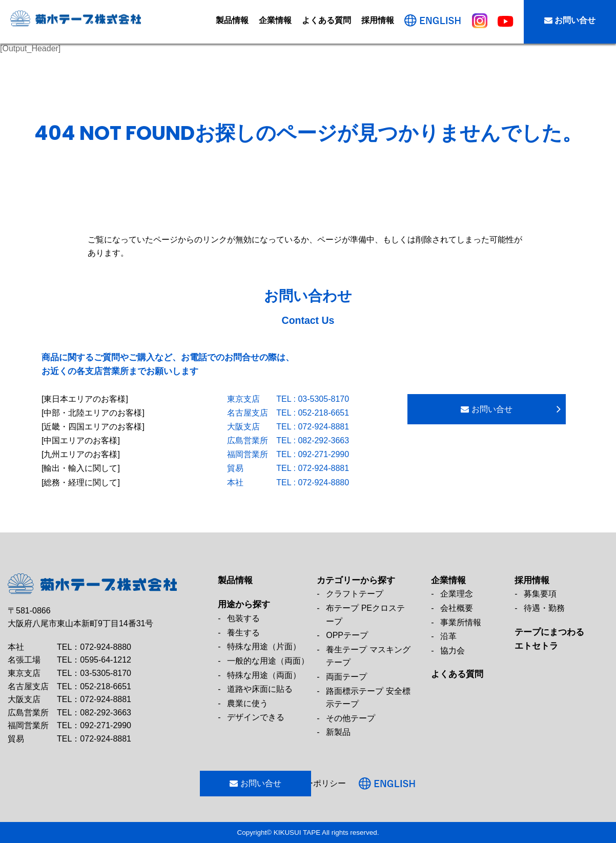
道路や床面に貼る (260, 689)
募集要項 (540, 594)
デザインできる (256, 717)
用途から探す (244, 604)
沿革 (448, 636)
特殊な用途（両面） (264, 675)
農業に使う (248, 703)
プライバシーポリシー (336, 783)
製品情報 (232, 21)
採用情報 (378, 21)
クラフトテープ (355, 594)
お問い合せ (570, 21)
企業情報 (275, 21)
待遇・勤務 (544, 608)
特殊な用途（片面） (264, 646)
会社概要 (457, 608)
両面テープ (346, 677)
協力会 (453, 651)
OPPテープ (347, 635)
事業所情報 (461, 622)
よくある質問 (326, 21)
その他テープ (351, 718)
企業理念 (457, 594)
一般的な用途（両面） (268, 661)
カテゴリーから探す (356, 580)
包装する (243, 618)
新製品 (338, 732)
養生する (243, 633)
